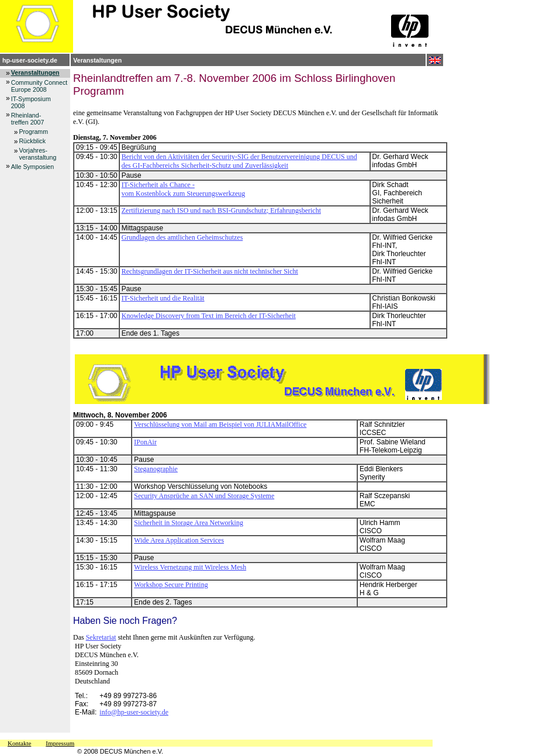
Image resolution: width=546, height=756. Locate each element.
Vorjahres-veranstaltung (37, 154)
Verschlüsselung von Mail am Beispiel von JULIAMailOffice (220, 424)
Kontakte (19, 743)
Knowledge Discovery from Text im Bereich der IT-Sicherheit (209, 316)
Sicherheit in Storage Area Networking (189, 523)
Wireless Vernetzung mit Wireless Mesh (190, 567)
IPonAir (145, 442)
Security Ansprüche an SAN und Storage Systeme (204, 496)
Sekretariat (101, 637)
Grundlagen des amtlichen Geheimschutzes (182, 237)
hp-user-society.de (30, 60)
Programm (33, 132)
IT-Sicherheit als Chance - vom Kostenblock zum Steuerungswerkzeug (184, 189)
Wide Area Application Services (179, 540)
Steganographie (156, 469)
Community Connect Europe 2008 (39, 86)
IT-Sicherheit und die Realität (163, 298)
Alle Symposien (32, 167)
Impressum (60, 743)
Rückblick (32, 141)
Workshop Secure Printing (171, 585)
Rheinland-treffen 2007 (28, 119)
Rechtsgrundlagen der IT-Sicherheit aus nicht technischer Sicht (210, 271)
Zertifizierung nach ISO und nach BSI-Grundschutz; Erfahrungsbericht (221, 210)
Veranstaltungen (97, 60)
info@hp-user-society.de (134, 712)
